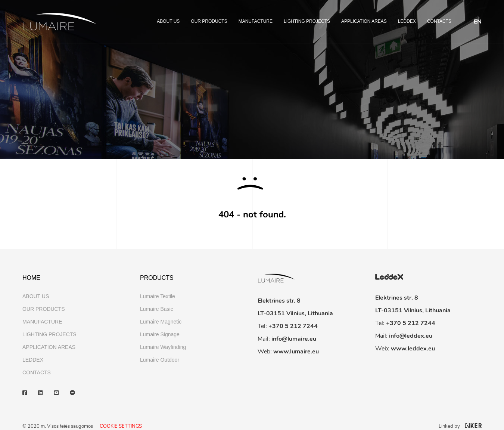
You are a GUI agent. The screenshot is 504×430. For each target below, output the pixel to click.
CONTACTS (439, 21)
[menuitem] (478, 21)
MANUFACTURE (256, 21)
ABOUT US (168, 21)
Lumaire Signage (160, 334)
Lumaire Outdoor (160, 360)
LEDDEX (407, 21)
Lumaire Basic (157, 309)
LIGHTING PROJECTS (307, 21)
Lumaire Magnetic (161, 322)
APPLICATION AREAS (364, 21)
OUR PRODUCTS (209, 21)
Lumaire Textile (158, 296)
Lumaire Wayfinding (163, 347)
